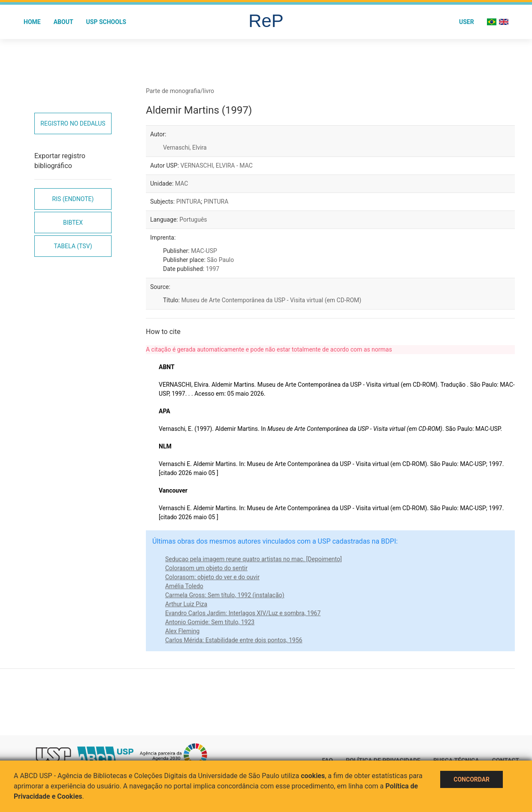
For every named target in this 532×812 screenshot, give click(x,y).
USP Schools (106, 22)
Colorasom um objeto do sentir (206, 568)
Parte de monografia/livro (180, 91)
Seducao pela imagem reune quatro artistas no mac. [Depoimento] (254, 559)
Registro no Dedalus (73, 123)
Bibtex (73, 223)
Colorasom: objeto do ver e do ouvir (212, 577)
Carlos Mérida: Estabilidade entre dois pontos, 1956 (234, 640)
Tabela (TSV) (73, 246)
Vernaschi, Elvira (185, 147)
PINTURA (189, 201)
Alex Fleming (182, 631)
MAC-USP (204, 251)
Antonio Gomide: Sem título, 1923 (210, 622)
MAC (182, 183)
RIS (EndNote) (73, 199)
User (467, 22)
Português (193, 220)
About (63, 22)
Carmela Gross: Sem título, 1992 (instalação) (225, 595)
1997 (213, 269)
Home (32, 22)
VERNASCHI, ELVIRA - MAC (217, 165)
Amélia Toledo (184, 586)
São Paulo (220, 260)
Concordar (472, 779)
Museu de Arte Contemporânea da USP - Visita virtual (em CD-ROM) (271, 300)
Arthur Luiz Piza (186, 604)
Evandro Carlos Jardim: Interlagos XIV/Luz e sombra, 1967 (243, 613)
